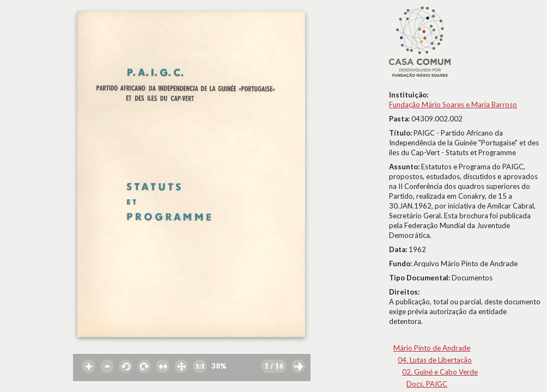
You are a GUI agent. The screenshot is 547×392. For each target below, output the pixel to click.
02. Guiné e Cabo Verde (440, 372)
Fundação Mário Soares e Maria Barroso (453, 105)
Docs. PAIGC (427, 384)
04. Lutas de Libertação (435, 360)
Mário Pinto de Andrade (432, 348)
